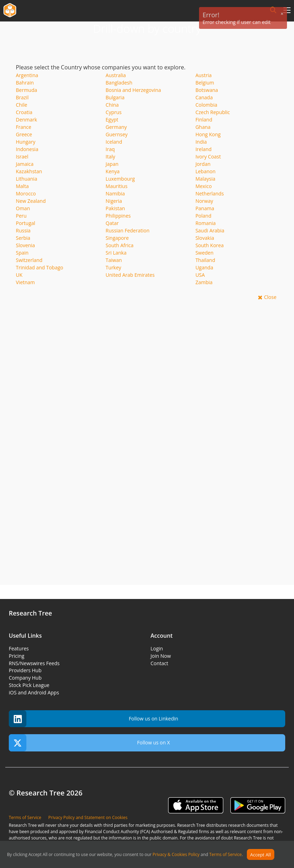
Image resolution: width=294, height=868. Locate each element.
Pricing (17, 656)
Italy (110, 157)
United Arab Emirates (130, 275)
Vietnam (25, 282)
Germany (116, 127)
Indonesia (27, 149)
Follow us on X (89, 743)
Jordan (203, 164)
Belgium (205, 83)
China (112, 105)
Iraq (110, 149)
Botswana (207, 90)
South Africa (119, 245)
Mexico (204, 186)
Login (157, 648)
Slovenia (25, 245)
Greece (24, 134)
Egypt (112, 120)
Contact (159, 663)
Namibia (115, 193)
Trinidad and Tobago (40, 267)
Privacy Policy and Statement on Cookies (88, 817)
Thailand (205, 260)
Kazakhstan (29, 171)
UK (19, 275)
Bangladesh (119, 83)
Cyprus (113, 112)
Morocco (26, 193)
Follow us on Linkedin (94, 719)
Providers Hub (25, 670)
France (24, 127)
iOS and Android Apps (34, 692)
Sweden (204, 253)
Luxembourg (120, 179)
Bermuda (27, 90)
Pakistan (115, 208)
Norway (204, 201)
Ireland (204, 149)
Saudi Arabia (210, 230)
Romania (206, 223)
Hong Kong (208, 134)
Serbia (23, 238)
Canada (204, 97)
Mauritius (116, 186)
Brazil (22, 97)
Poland (203, 216)
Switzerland (29, 260)
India (201, 142)
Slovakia (205, 238)
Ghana (203, 127)
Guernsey (116, 134)
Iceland (114, 142)
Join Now (161, 656)
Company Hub (25, 678)
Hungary (26, 142)
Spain (22, 253)
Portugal (25, 223)
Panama (205, 208)
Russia (23, 230)
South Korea (210, 245)
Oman (23, 208)
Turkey (113, 267)
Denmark (26, 120)
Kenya (113, 171)
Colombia (206, 105)
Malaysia (206, 179)
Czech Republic (213, 112)
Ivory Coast (208, 157)
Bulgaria (115, 97)
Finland (204, 120)
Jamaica (25, 164)
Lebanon (206, 171)
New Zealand (31, 201)
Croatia (24, 112)
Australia (116, 75)
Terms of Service (225, 855)
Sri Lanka (116, 253)
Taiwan (114, 260)
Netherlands (210, 193)
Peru (21, 216)
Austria (204, 75)
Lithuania (27, 179)
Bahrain (25, 83)
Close (270, 297)
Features (19, 648)
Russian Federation (127, 230)
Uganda (204, 267)
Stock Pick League (29, 685)
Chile (21, 105)
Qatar (112, 223)
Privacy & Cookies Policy (176, 855)
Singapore (117, 238)
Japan (112, 164)
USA (200, 275)
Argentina (27, 75)
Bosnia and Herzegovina (133, 90)
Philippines (118, 216)
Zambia (204, 282)
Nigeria (114, 201)
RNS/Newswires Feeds (34, 663)
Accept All (260, 855)
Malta (22, 186)
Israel (22, 157)
